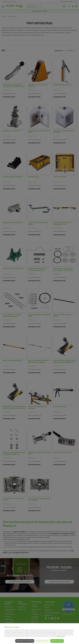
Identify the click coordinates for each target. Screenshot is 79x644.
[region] (39, 634)
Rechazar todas (42, 641)
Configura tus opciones (25, 641)
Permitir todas (57, 641)
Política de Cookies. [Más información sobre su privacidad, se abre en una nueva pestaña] (61, 636)
